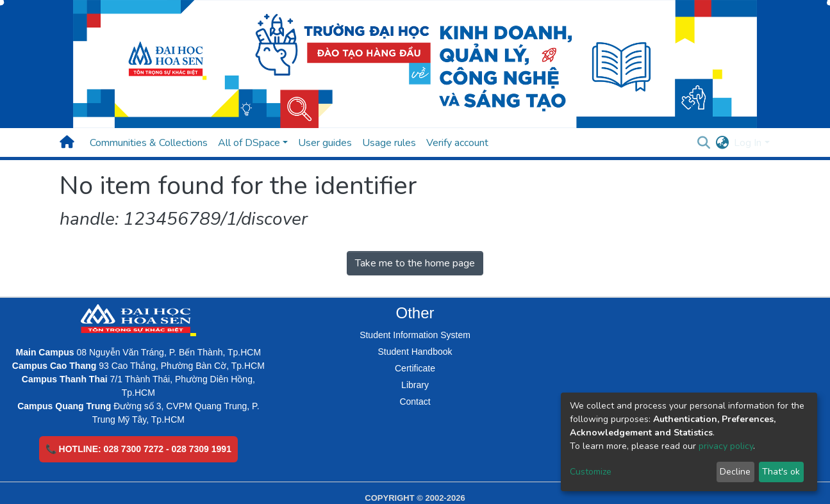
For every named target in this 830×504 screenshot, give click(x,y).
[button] (722, 143)
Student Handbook (415, 352)
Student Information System (415, 335)
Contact (415, 402)
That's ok (781, 472)
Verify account (457, 143)
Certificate (415, 368)
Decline (735, 472)
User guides (325, 143)
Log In (748, 143)
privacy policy (726, 446)
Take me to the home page (415, 263)
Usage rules (389, 143)
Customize (591, 472)
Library (415, 385)
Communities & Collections (149, 143)
